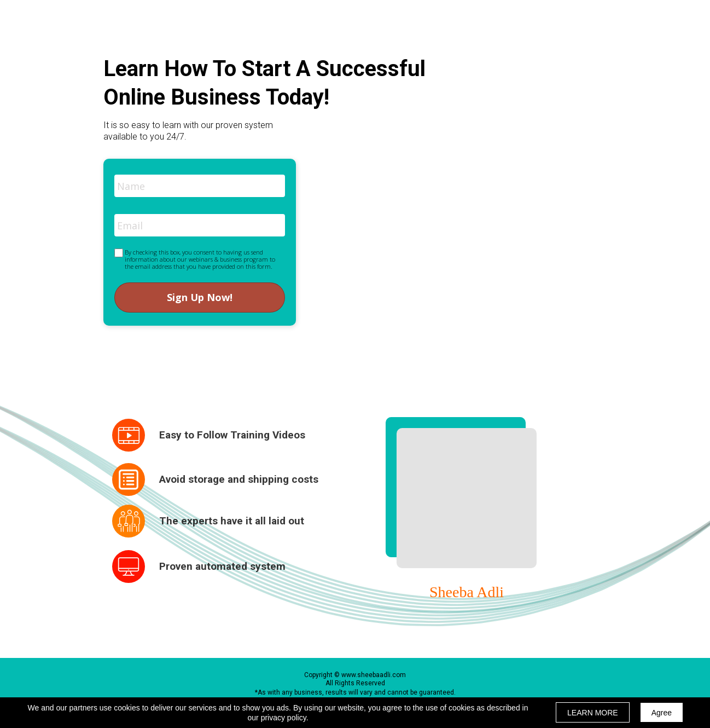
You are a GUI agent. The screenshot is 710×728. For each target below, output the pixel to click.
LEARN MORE (593, 713)
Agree (662, 713)
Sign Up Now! (200, 297)
